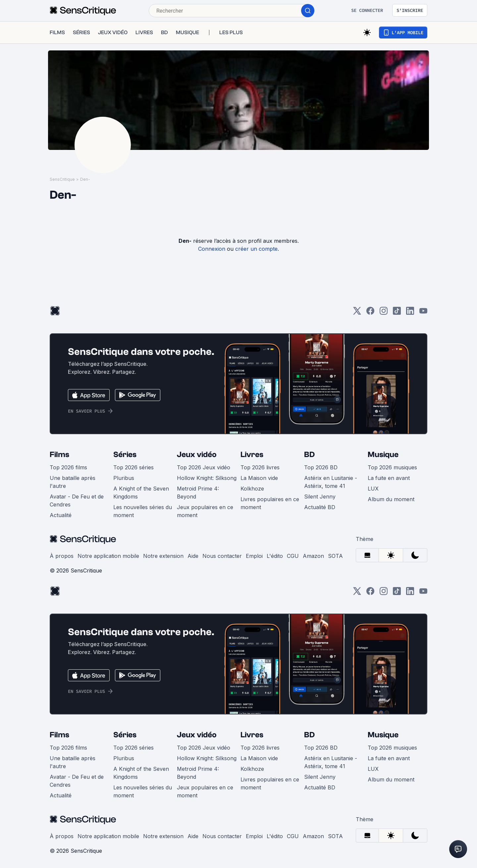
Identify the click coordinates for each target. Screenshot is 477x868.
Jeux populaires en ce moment (205, 511)
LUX (373, 489)
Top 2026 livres (260, 467)
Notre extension (163, 556)
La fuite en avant (389, 478)
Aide (193, 556)
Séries (125, 455)
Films (59, 455)
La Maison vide (259, 478)
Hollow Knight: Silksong (207, 478)
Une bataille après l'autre (73, 482)
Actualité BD (320, 507)
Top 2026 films (68, 467)
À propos (62, 556)
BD (309, 455)
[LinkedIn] (410, 313)
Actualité (61, 515)
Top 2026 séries (133, 467)
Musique (383, 455)
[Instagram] (384, 313)
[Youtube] (423, 313)
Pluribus (124, 478)
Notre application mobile (108, 556)
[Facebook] (370, 313)
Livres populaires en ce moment (270, 503)
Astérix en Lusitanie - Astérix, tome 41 (331, 482)
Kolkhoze (252, 489)
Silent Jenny (320, 497)
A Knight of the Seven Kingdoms (141, 493)
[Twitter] (357, 313)
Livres (252, 455)
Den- (85, 179)
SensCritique (62, 179)
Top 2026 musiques (392, 467)
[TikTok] (397, 313)
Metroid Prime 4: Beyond (198, 493)
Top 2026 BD (321, 467)
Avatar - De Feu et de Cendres (77, 501)
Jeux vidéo (197, 455)
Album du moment (391, 499)
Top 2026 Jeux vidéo (204, 467)
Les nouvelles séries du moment (143, 511)
